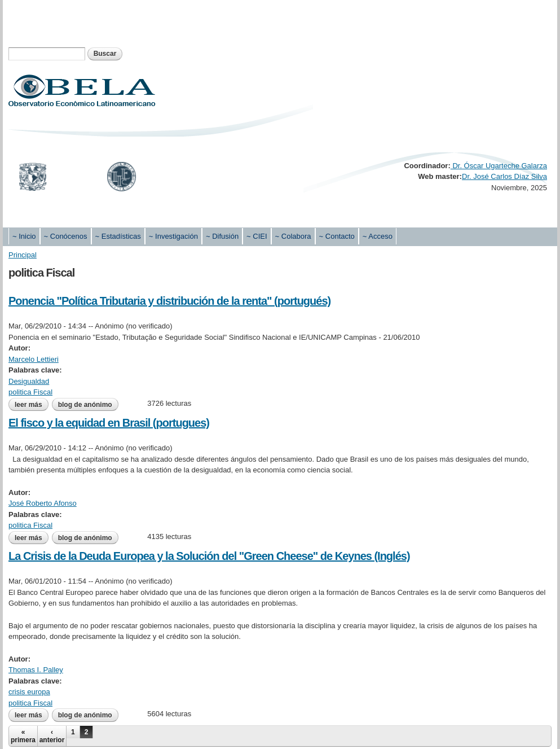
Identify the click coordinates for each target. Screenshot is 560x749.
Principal (23, 255)
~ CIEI (257, 236)
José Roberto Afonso (43, 503)
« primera (23, 736)
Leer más (32, 405)
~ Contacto (337, 236)
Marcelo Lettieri (34, 359)
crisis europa (29, 692)
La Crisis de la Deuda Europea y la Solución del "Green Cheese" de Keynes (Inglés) (209, 556)
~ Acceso (378, 236)
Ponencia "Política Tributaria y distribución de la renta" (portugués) (169, 301)
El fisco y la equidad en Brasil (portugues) (109, 423)
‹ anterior (52, 736)
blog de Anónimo (85, 405)
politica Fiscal (30, 392)
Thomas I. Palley (36, 670)
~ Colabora (293, 236)
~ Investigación (173, 236)
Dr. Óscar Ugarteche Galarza (499, 166)
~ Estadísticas (118, 236)
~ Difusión (222, 236)
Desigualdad (29, 381)
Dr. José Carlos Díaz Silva (504, 176)
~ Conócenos (66, 236)
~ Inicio (24, 236)
